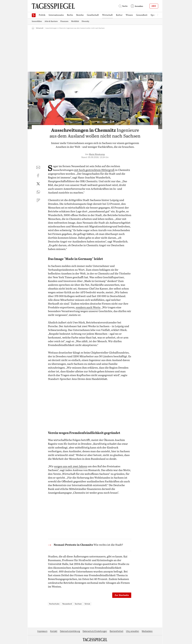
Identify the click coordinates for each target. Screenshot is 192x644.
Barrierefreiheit (116, 631)
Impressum (42, 631)
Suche (123, 6)
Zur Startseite (122, 595)
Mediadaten (147, 631)
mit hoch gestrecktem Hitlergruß (94, 170)
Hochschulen (54, 604)
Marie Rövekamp (97, 154)
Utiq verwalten (133, 631)
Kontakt (54, 631)
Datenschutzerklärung (70, 631)
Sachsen (78, 604)
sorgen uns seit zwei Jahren (71, 467)
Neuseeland (67, 604)
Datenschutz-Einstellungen (95, 631)
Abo (154, 6)
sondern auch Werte (88, 308)
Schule (87, 604)
